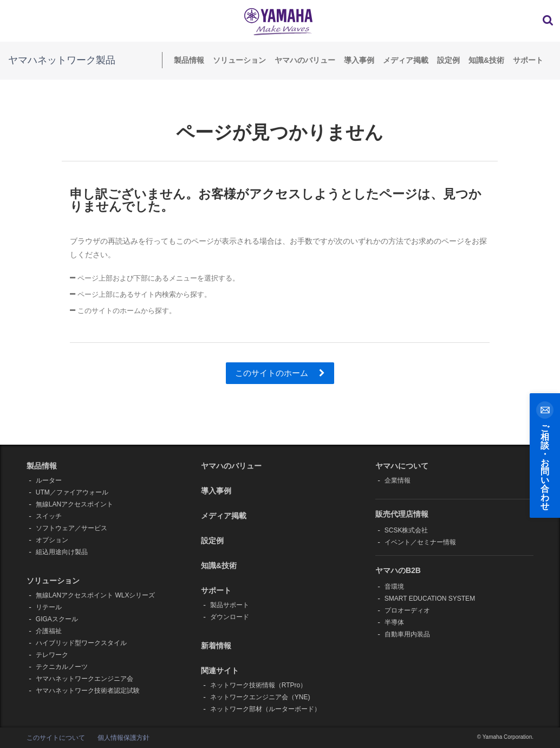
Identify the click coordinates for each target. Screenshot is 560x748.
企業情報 (398, 480)
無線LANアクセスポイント (74, 504)
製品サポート (230, 605)
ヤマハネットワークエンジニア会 (84, 679)
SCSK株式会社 (406, 530)
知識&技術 (486, 60)
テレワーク (52, 655)
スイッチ (49, 516)
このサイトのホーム (280, 373)
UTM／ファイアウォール (72, 492)
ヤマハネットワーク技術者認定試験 (88, 691)
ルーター (49, 480)
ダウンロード (230, 617)
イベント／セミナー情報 (420, 542)
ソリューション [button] (53, 581)
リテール (49, 607)
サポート (528, 60)
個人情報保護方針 (123, 738)
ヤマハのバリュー (305, 60)
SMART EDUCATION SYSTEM (430, 599)
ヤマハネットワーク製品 (62, 60)
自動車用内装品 (407, 634)
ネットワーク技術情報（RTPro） (258, 685)
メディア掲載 (406, 60)
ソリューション (239, 60)
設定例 (448, 60)
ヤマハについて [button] (402, 466)
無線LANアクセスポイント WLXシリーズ (96, 595)
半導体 (394, 622)
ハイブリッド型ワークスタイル (81, 643)
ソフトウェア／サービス (71, 528)
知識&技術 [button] (219, 565)
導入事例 (359, 60)
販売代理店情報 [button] (402, 514)
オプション (52, 540)
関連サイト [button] (220, 671)
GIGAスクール (57, 619)
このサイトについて (56, 738)
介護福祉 (49, 631)
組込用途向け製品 (62, 552)
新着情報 (216, 646)
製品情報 (189, 60)
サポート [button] (216, 590)
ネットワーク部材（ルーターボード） (265, 709)
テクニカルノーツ (62, 667)
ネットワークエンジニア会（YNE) (260, 697)
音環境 (394, 587)
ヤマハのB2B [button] (398, 570)
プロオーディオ (407, 610)
